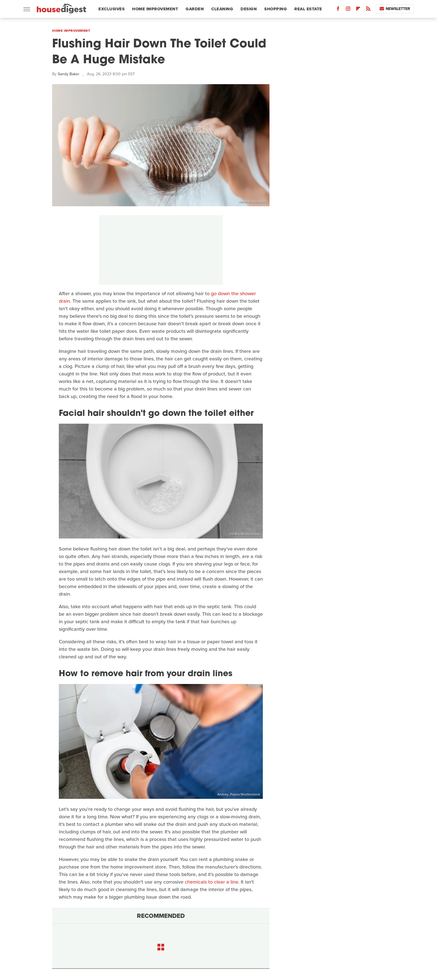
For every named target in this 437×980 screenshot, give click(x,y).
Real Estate (308, 9)
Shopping (275, 9)
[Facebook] (338, 10)
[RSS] (368, 10)
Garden (195, 9)
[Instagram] (348, 10)
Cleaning (222, 9)
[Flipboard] (358, 10)
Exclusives (111, 9)
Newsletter (395, 9)
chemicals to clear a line (212, 882)
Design (249, 9)
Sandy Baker (69, 74)
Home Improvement (155, 9)
